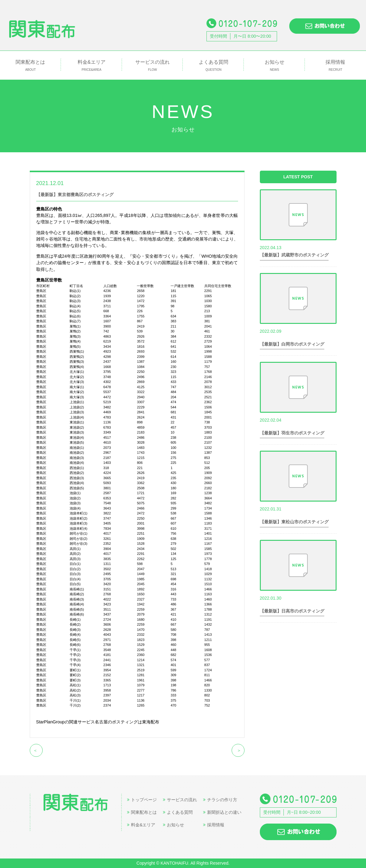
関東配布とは (31, 66)
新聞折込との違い (222, 812)
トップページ (142, 800)
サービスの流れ (153, 66)
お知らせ (274, 66)
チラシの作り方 (220, 800)
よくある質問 (213, 66)
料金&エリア (92, 66)
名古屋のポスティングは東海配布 (127, 722)
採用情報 (335, 66)
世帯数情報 (88, 183)
